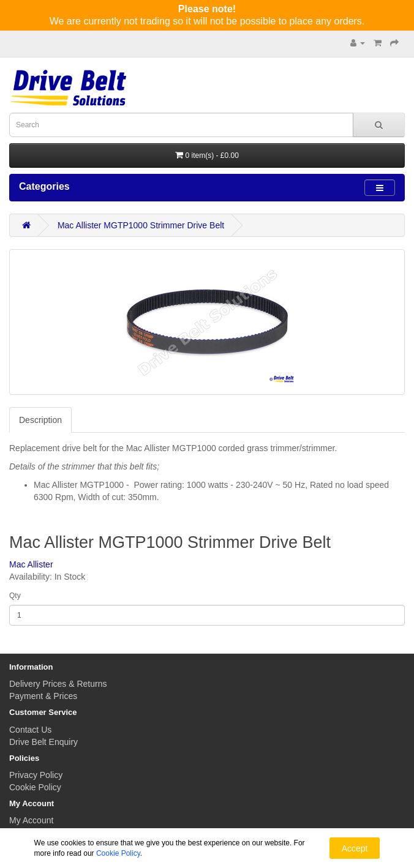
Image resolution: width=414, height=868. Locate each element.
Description (40, 420)
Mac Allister (31, 564)
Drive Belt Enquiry (43, 742)
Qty (15, 596)
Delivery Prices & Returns (58, 684)
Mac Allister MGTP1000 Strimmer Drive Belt (141, 225)
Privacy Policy (36, 775)
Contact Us (30, 730)
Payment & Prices (43, 696)
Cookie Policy (35, 787)
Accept (355, 848)
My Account (31, 820)
